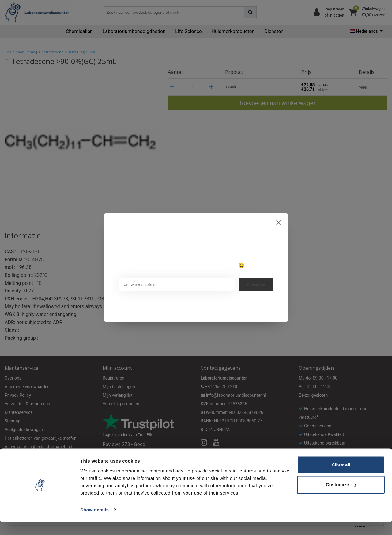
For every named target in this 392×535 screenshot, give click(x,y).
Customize (341, 498)
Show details (94, 523)
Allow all (341, 478)
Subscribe (256, 285)
